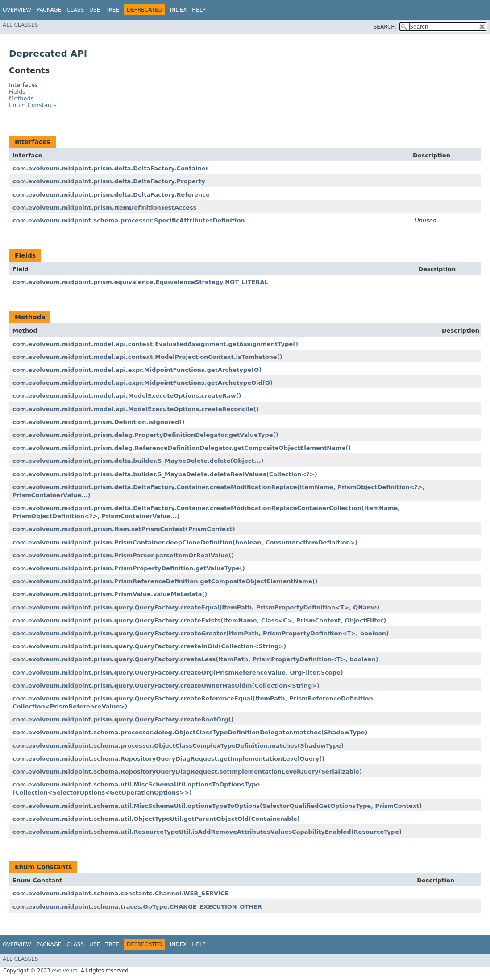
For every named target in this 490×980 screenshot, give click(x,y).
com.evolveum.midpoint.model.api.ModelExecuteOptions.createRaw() (127, 396)
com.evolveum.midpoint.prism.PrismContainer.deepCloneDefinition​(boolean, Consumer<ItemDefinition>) (185, 542)
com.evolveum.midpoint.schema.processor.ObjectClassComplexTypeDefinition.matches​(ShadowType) (178, 746)
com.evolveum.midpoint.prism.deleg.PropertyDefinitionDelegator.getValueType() (145, 435)
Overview (17, 10)
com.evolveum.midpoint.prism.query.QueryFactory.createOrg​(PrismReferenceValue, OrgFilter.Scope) (178, 673)
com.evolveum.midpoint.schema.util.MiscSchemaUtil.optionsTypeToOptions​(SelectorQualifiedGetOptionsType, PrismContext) (217, 806)
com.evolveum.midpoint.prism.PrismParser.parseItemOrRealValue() (123, 555)
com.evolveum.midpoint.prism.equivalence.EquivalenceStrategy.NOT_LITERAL (140, 282)
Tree (112, 10)
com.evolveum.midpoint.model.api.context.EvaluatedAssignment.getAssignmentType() (155, 344)
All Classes (20, 25)
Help (199, 10)
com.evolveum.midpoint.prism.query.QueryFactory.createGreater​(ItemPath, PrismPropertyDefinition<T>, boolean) (201, 633)
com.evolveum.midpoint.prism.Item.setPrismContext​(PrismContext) (124, 529)
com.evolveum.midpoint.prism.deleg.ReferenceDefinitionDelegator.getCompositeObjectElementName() (182, 448)
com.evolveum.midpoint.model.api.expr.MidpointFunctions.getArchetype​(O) (137, 370)
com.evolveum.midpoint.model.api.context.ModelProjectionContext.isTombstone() (147, 357)
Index (179, 10)
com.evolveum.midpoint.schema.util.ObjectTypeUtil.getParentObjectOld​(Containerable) (156, 819)
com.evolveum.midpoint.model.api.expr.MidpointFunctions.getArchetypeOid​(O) (143, 383)
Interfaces (23, 85)
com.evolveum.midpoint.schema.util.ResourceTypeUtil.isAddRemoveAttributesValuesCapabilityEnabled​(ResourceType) (207, 832)
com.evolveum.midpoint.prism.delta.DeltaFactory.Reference (111, 195)
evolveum (64, 971)
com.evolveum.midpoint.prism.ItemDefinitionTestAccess (105, 208)
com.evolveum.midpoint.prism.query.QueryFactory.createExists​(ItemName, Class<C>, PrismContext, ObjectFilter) (199, 620)
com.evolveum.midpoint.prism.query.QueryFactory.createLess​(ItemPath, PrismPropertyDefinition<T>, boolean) (195, 659)
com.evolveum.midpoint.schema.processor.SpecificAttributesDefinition (129, 220)
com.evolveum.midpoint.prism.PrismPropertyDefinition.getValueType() (129, 568)
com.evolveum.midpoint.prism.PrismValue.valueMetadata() (110, 594)
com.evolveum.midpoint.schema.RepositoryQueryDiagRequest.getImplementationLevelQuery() (168, 759)
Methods (21, 98)
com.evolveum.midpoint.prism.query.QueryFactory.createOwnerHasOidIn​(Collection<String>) (166, 686)
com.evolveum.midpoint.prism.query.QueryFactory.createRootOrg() (123, 719)
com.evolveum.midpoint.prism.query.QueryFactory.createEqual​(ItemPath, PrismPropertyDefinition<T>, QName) (196, 607)
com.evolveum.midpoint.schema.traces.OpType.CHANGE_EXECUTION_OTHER (137, 907)
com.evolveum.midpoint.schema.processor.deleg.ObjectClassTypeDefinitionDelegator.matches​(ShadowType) (190, 732)
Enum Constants (33, 105)
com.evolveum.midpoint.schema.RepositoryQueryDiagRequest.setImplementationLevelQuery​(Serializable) (187, 772)
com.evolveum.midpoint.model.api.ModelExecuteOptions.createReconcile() (136, 409)
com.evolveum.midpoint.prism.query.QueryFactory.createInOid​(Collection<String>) (149, 646)
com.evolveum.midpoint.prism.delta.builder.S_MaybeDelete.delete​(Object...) (138, 461)
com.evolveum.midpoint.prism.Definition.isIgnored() (98, 422)
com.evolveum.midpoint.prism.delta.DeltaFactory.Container (110, 168)
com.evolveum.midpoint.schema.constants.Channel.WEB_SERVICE (120, 893)
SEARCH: (385, 27)
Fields (17, 92)
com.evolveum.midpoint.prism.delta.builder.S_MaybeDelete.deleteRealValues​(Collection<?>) (165, 474)
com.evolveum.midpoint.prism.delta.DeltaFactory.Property (109, 181)
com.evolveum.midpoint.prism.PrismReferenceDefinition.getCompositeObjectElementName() (165, 581)
